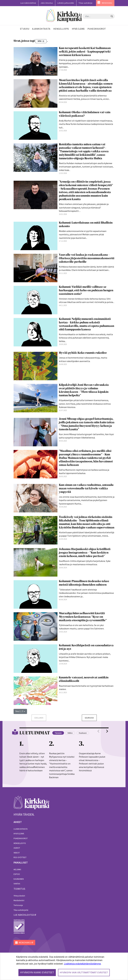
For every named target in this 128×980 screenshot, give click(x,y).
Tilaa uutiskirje (85, 3)
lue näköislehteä (24, 915)
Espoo (17, 874)
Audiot (17, 848)
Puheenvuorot (21, 838)
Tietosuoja (18, 905)
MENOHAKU (107, 3)
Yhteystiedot (19, 896)
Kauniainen (19, 879)
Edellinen (39, 718)
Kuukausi (83, 733)
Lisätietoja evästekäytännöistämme (82, 964)
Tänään (58, 733)
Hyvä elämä (19, 834)
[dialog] (64, 966)
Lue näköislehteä (28, 3)
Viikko (70, 733)
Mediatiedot (19, 900)
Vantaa (17, 884)
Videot (17, 853)
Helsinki (17, 869)
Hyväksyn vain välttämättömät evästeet (84, 973)
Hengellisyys (20, 843)
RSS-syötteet (20, 857)
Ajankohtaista (21, 829)
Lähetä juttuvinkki (66, 3)
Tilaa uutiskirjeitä (21, 910)
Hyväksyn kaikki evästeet (37, 972)
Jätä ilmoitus (47, 3)
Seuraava (89, 718)
